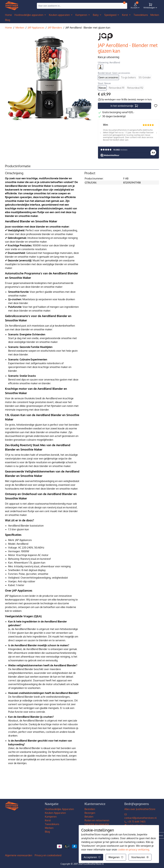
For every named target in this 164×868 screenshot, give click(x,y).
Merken (20, 28)
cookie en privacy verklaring (133, 850)
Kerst (48, 820)
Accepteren (92, 857)
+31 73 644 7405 (135, 822)
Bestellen (90, 809)
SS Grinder (145, 77)
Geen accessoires (108, 77)
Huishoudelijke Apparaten (59, 809)
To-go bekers (128, 77)
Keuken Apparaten (55, 813)
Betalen (89, 817)
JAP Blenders (55, 28)
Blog (47, 832)
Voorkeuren (140, 857)
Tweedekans (52, 824)
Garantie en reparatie (97, 824)
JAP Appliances (36, 28)
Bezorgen (90, 813)
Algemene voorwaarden (19, 855)
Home (8, 15)
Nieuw (102, 88)
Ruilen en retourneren (97, 820)
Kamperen (51, 817)
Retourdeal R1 (117, 88)
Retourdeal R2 (135, 88)
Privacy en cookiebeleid (48, 855)
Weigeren (116, 857)
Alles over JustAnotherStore (140, 809)
